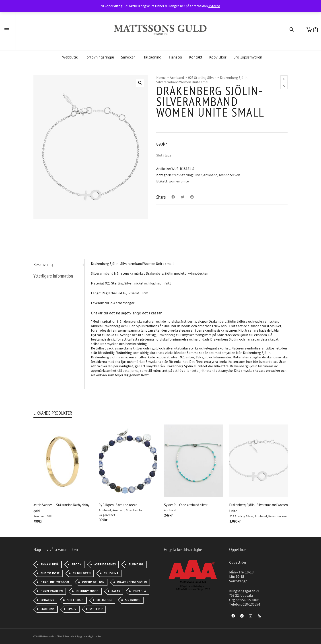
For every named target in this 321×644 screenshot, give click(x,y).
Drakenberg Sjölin (132, 582)
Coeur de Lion (93, 582)
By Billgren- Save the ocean (118, 505)
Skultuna (48, 609)
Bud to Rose (50, 573)
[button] (140, 83)
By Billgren (82, 573)
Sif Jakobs (104, 600)
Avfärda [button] (214, 6)
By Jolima (111, 573)
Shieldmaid (75, 600)
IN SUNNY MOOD (87, 591)
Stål (50, 516)
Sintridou (133, 600)
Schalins (47, 600)
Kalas (116, 591)
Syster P (96, 609)
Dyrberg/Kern (52, 591)
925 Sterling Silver (202, 77)
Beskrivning (43, 264)
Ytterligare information (53, 276)
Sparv (72, 609)
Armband (177, 77)
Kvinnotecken (229, 175)
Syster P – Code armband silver (186, 505)
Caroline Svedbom (55, 582)
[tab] (59, 264)
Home (161, 77)
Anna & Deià (50, 564)
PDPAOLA (139, 591)
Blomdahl (136, 564)
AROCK (76, 564)
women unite (179, 181)
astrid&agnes (105, 564)
